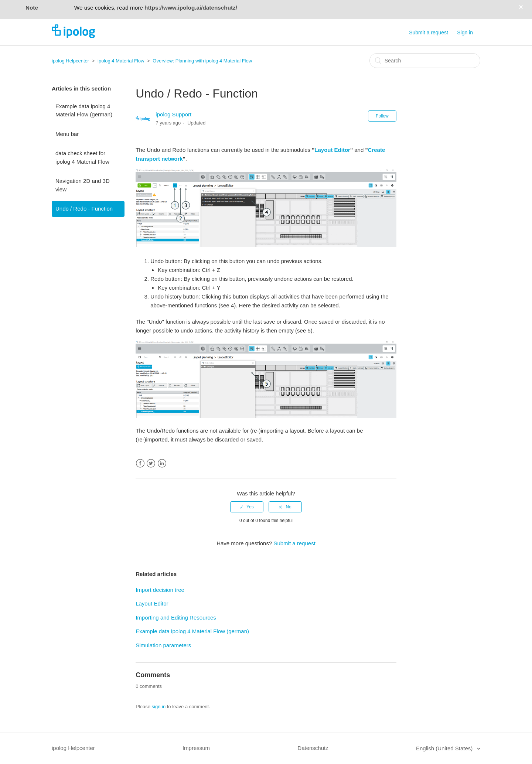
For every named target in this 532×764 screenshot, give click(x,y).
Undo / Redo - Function (84, 209)
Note (32, 8)
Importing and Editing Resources (176, 618)
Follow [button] (382, 116)
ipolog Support (173, 114)
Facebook (140, 463)
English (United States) (445, 748)
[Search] (425, 61)
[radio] (247, 507)
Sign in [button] (465, 33)
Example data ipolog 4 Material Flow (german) (84, 110)
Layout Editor (332, 150)
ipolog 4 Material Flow (121, 61)
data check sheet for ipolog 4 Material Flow (82, 157)
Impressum (196, 748)
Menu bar (67, 134)
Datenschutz (313, 748)
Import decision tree (160, 590)
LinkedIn (162, 463)
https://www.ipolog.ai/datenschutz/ (191, 8)
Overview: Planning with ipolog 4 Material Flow (202, 61)
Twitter (151, 463)
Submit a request (429, 33)
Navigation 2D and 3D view (83, 185)
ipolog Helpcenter (70, 61)
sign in (159, 707)
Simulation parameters (163, 645)
